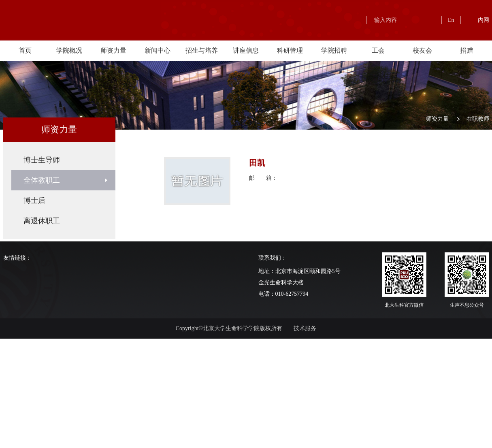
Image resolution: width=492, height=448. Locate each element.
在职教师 (478, 119)
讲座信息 (246, 50)
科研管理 (290, 50)
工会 (378, 50)
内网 (483, 20)
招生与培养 (202, 50)
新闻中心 (158, 50)
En (451, 20)
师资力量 (113, 50)
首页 (25, 50)
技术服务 (305, 328)
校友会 (422, 50)
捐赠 (466, 50)
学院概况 (69, 50)
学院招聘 (334, 50)
